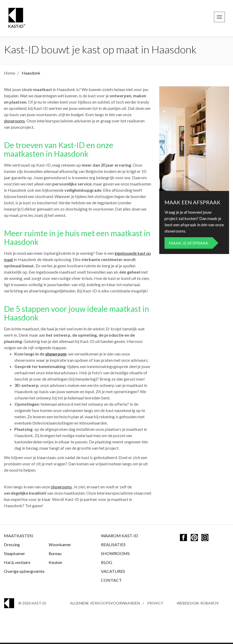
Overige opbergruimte (24, 572)
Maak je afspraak (189, 244)
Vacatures (113, 572)
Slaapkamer (15, 555)
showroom (56, 355)
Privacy (155, 604)
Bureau (55, 555)
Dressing (12, 546)
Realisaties (113, 546)
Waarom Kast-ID (120, 537)
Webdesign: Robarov (198, 604)
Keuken (55, 564)
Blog (107, 564)
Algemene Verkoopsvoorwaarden (105, 604)
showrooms (14, 122)
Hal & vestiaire (17, 564)
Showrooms (115, 555)
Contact (111, 581)
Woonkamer (60, 546)
